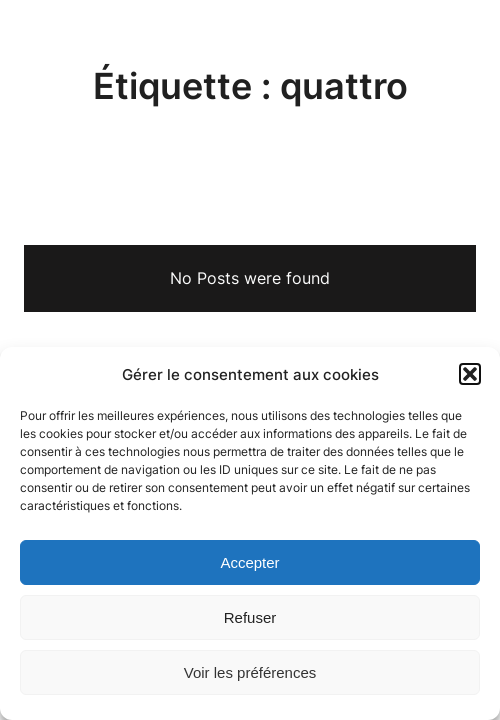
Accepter (249, 562)
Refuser (250, 617)
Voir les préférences (250, 672)
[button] (470, 374)
